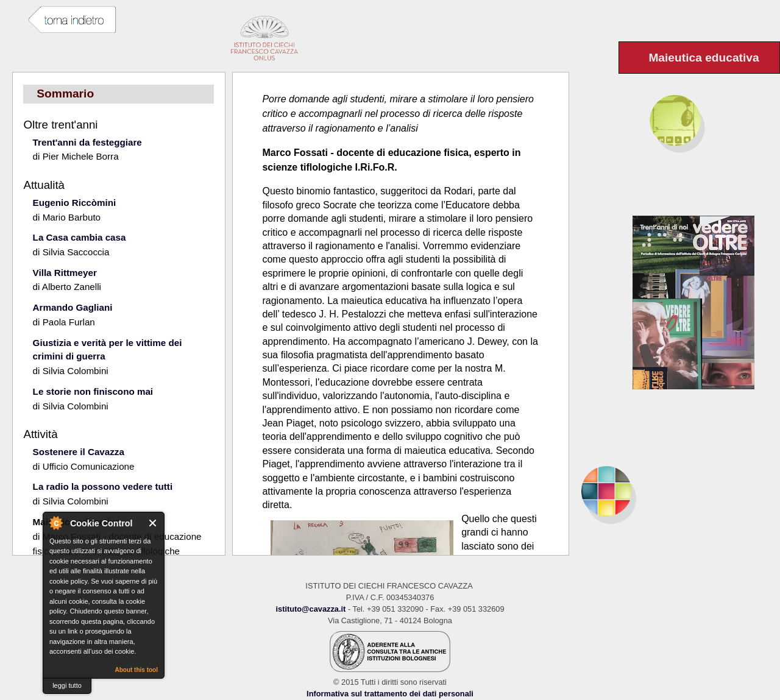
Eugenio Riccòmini (75, 203)
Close (153, 523)
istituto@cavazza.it (310, 609)
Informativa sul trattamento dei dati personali (390, 694)
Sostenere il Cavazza (79, 452)
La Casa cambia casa (80, 237)
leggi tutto (67, 685)
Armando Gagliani (73, 307)
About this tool (136, 670)
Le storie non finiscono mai (93, 391)
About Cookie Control (55, 523)
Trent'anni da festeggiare (87, 142)
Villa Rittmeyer (65, 273)
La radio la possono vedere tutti (103, 486)
